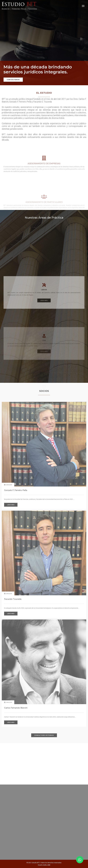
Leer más (44, 352)
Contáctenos (13, 80)
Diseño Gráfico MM (44, 865)
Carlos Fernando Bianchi (16, 708)
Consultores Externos (44, 735)
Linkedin (8, 594)
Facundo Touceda (13, 599)
